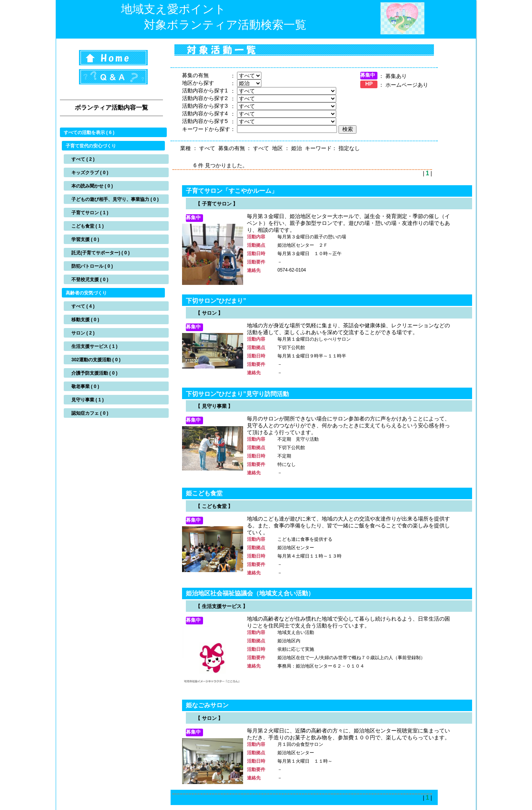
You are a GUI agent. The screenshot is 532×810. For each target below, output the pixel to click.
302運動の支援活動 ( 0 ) (96, 360)
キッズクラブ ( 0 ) (90, 173)
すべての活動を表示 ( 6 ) (89, 133)
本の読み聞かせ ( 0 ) (92, 186)
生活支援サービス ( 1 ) (94, 346)
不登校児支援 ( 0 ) (90, 280)
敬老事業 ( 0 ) (85, 386)
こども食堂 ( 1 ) (88, 226)
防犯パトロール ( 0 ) (92, 266)
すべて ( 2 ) (83, 159)
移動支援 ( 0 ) (85, 320)
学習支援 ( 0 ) (85, 239)
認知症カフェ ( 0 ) (90, 413)
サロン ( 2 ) (83, 333)
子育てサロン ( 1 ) (90, 213)
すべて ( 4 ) (83, 306)
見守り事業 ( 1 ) (88, 400)
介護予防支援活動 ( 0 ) (94, 373)
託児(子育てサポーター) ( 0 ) (101, 253)
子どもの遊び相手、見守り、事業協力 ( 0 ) (115, 199)
